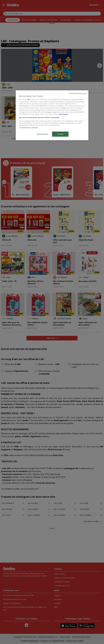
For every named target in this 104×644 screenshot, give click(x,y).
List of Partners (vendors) (29, 128)
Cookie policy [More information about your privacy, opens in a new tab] (63, 114)
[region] (52, 115)
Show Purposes (42, 134)
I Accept (60, 134)
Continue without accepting (78, 93)
